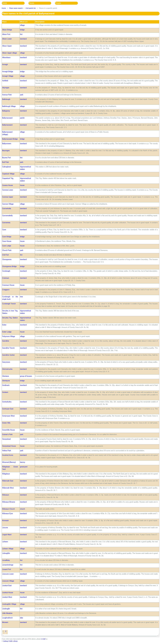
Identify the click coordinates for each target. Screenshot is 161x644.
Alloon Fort (6, 34)
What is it (24, 22)
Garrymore (6, 362)
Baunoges (6, 151)
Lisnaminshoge (8, 565)
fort (21, 34)
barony (22, 462)
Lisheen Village (8, 549)
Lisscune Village (8, 581)
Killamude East (8, 481)
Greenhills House (9, 430)
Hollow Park (7, 451)
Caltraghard (7, 167)
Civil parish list (31, 8)
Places (31, 3)
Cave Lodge (7, 246)
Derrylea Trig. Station (10, 318)
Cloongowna (7, 259)
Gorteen (5, 392)
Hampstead (6, 439)
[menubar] (42, 3)
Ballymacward (7, 118)
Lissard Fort (7, 569)
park (22, 95)
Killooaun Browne (9, 502)
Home (4, 3)
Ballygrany (6, 111)
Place (4, 22)
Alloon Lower (7, 39)
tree (21, 297)
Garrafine (6, 341)
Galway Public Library (10, 641)
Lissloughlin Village (9, 604)
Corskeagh (6, 271)
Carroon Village (8, 204)
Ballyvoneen (7, 144)
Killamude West (8, 488)
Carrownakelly (7, 216)
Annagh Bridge (8, 72)
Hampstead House (9, 446)
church (22, 509)
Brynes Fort (6, 158)
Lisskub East (7, 585)
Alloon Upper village (10, 53)
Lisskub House (8, 593)
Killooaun (6, 495)
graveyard (24, 467)
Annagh (5, 65)
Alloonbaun (6, 57)
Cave (4, 230)
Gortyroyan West (8, 416)
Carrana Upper (8, 197)
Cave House (7, 241)
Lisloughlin (6, 553)
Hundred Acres (8, 455)
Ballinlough (6, 99)
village (22, 25)
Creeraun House (8, 285)
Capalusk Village (8, 174)
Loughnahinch (7, 618)
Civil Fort (5, 255)
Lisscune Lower (8, 574)
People (58, 3)
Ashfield (5, 81)
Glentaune (6, 381)
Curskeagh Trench (9, 304)
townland (23, 39)
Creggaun (6, 290)
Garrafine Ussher (8, 355)
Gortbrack (6, 385)
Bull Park (5, 162)
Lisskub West (7, 597)
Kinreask (5, 521)
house (22, 185)
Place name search (16, 8)
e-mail (43, 639)
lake (21, 618)
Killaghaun (6, 474)
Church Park (7, 250)
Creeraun (6, 278)
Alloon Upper (7, 46)
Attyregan (6, 88)
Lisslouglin (6, 609)
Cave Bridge (7, 237)
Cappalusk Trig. (8, 178)
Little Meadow (7, 613)
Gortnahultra (7, 402)
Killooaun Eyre (7, 513)
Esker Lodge (7, 332)
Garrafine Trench (8, 348)
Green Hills (6, 423)
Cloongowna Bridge (9, 266)
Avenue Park (7, 95)
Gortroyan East (8, 409)
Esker (4, 325)
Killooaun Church (8, 509)
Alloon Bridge (7, 30)
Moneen (5, 622)
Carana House (7, 185)
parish (22, 118)
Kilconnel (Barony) (9, 462)
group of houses (26, 376)
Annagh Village (8, 76)
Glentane (6, 376)
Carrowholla (7, 209)
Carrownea (6, 223)
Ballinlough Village (9, 106)
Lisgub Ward (7, 535)
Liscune (5, 528)
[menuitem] (15, 3)
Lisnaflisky (6, 560)
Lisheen (5, 542)
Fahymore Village (9, 336)
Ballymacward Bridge (10, 139)
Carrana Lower (8, 190)
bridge (22, 30)
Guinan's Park (7, 434)
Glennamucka (7, 369)
